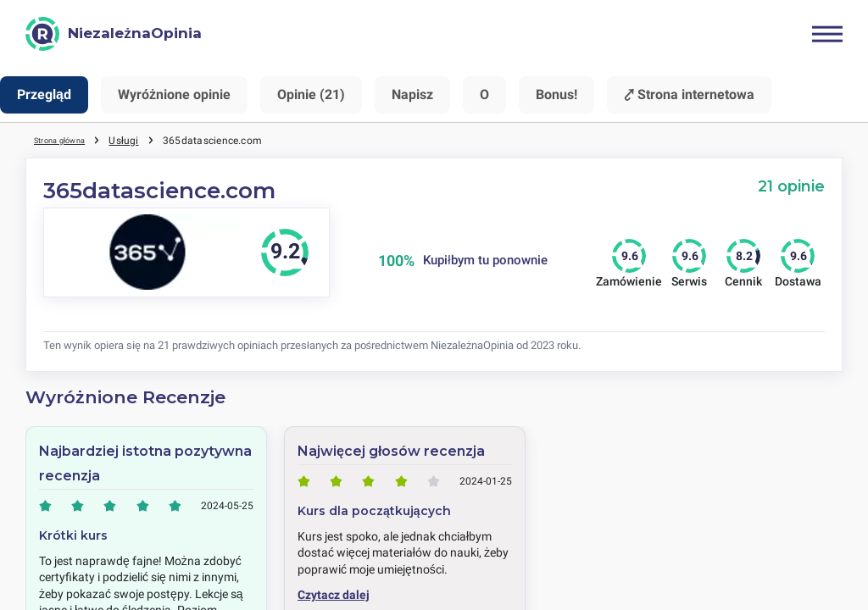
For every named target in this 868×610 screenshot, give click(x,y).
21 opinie (791, 186)
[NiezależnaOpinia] (114, 34)
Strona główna (69, 140)
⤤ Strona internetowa (689, 94)
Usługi (142, 140)
